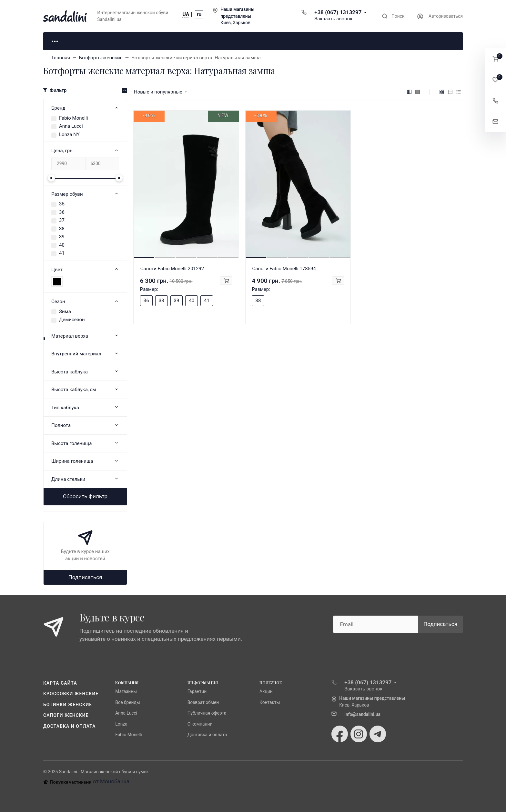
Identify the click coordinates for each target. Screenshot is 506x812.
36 (62, 213)
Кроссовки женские (71, 694)
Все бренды (127, 703)
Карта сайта (60, 683)
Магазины (126, 692)
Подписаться (85, 578)
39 (62, 237)
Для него (140, 41)
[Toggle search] (393, 16)
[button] (496, 59)
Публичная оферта (207, 714)
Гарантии (197, 692)
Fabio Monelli (73, 118)
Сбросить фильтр (85, 497)
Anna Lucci (71, 127)
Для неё (76, 41)
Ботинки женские (68, 705)
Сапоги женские (66, 716)
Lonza (121, 724)
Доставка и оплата (70, 727)
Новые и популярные (158, 92)
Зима (65, 312)
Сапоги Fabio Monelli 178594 (284, 269)
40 (62, 245)
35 (62, 204)
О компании (200, 724)
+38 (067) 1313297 (338, 12)
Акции (266, 692)
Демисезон (72, 320)
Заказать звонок (333, 19)
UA (186, 14)
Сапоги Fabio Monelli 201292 (172, 269)
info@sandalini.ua (362, 715)
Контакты (270, 703)
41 (62, 254)
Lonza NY (69, 135)
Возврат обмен (203, 703)
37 (62, 221)
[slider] (51, 178)
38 (62, 229)
